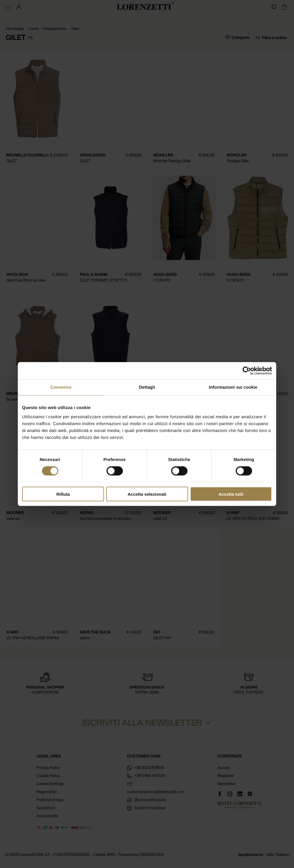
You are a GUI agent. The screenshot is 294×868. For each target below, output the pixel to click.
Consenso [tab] (61, 387)
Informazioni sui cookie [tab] (233, 387)
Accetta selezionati (147, 494)
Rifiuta (63, 494)
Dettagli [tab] (147, 387)
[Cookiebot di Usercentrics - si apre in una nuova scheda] (247, 371)
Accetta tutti (231, 494)
